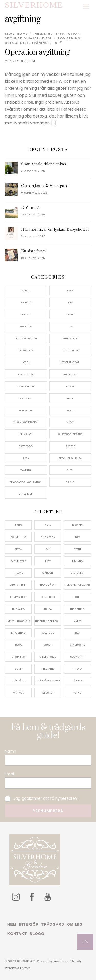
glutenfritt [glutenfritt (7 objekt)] (18, 585)
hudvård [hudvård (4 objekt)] (18, 609)
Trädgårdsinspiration (26, 482)
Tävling (26, 470)
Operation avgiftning (38, 52)
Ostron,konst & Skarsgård (45, 186)
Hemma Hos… (26, 350)
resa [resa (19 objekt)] (18, 645)
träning (40, 43)
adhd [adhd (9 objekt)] (18, 525)
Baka (70, 290)
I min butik (26, 374)
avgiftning (69, 38)
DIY (70, 302)
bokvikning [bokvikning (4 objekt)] (18, 537)
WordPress (61, 961)
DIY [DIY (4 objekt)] (48, 549)
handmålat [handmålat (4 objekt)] (48, 585)
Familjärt (26, 326)
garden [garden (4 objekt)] (48, 573)
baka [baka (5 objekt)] (48, 525)
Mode (70, 410)
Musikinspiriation (26, 422)
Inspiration (68, 34)
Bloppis (26, 302)
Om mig (75, 924)
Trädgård (53, 924)
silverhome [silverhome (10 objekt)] (48, 657)
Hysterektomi (70, 362)
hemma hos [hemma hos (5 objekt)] (18, 597)
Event (26, 314)
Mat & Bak (26, 410)
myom (70, 422)
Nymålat (26, 434)
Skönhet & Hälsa (22, 38)
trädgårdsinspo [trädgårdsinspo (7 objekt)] (48, 681)
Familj (70, 314)
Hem (12, 924)
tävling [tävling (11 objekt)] (77, 681)
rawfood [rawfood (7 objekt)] (48, 633)
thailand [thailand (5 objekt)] (48, 669)
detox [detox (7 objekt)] (18, 549)
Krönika (26, 398)
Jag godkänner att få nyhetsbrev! (42, 798)
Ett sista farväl (34, 251)
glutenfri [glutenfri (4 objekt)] (77, 573)
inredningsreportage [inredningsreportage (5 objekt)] (48, 621)
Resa (26, 458)
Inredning (43, 34)
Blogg (37, 934)
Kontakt (17, 934)
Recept (70, 446)
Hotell (26, 362)
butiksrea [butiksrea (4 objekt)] (48, 537)
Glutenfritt (70, 338)
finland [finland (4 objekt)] (78, 561)
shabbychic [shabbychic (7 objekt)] (78, 645)
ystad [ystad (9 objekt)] (77, 693)
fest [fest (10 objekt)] (48, 561)
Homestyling (70, 350)
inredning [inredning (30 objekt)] (77, 609)
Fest (70, 326)
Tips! (47, 38)
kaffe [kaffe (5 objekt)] (77, 621)
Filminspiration (26, 338)
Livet (70, 398)
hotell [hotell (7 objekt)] (77, 597)
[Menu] (86, 7)
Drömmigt (30, 208)
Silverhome (16, 34)
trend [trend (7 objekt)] (77, 669)
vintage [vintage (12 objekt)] (18, 693)
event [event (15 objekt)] (78, 549)
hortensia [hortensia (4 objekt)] (48, 597)
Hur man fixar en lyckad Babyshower (55, 229)
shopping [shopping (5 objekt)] (18, 657)
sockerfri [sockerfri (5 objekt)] (77, 657)
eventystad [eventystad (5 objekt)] (18, 561)
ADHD (26, 290)
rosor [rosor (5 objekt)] (48, 645)
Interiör (29, 924)
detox (11, 43)
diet (25, 43)
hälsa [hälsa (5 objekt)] (48, 609)
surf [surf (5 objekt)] (18, 669)
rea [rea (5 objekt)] (77, 633)
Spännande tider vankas (43, 164)
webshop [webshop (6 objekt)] (48, 693)
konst (70, 386)
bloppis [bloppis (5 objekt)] (77, 525)
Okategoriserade (70, 434)
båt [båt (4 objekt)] (77, 537)
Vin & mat (26, 494)
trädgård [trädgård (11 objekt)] (18, 681)
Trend (70, 482)
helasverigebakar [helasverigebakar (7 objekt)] (77, 585)
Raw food (26, 446)
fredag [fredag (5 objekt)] (18, 573)
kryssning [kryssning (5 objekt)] (18, 633)
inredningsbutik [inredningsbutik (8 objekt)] (18, 621)
